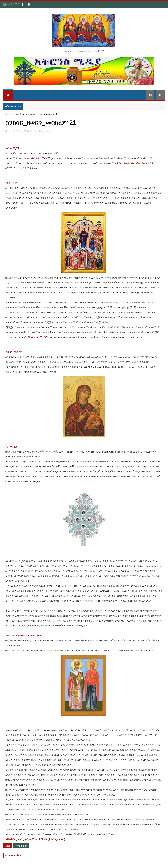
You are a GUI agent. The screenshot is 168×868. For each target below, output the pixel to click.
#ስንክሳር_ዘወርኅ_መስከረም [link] (20, 839)
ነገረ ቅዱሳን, (46, 131)
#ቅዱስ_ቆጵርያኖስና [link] (125, 163)
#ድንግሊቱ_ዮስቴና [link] (145, 163)
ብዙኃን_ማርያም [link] (14, 352)
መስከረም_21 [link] (12, 148)
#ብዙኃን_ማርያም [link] (41, 158)
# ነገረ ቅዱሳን (21, 846)
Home (9, 114)
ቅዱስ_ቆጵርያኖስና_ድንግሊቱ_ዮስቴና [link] (24, 635)
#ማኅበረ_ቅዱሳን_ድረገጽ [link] (51, 839)
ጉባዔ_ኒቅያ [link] (11, 183)
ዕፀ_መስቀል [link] (11, 446)
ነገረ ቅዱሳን (21, 114)
